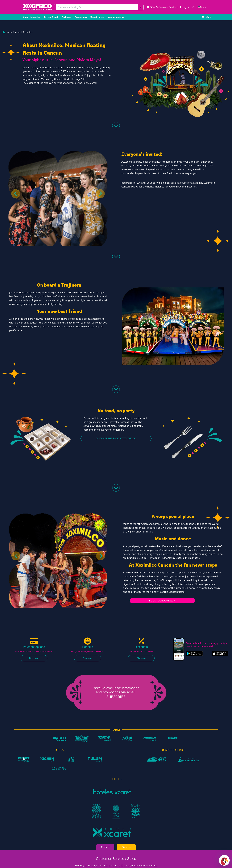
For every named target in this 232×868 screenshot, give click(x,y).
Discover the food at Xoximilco (116, 438)
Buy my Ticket (51, 17)
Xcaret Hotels (97, 17)
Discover (34, 658)
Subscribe (111, 697)
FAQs (151, 7)
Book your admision (162, 601)
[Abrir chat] (224, 860)
